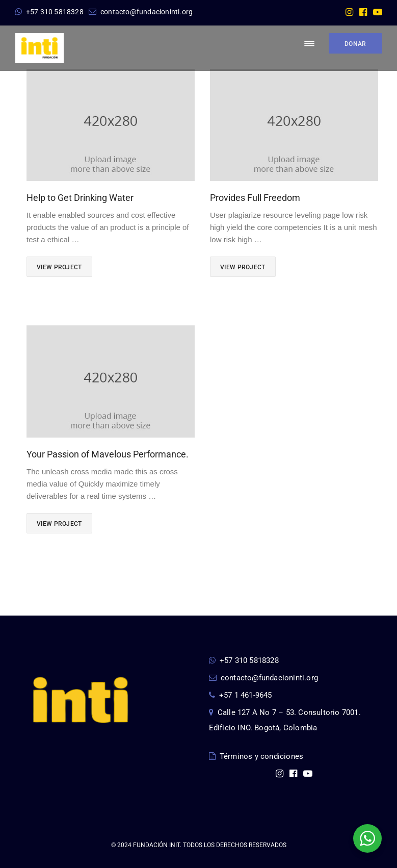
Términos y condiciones (256, 756)
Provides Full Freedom (255, 198)
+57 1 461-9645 (241, 695)
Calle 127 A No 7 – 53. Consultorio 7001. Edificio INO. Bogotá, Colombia (285, 720)
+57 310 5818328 (49, 12)
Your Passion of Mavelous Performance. (108, 454)
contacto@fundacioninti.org (141, 12)
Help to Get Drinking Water (80, 198)
